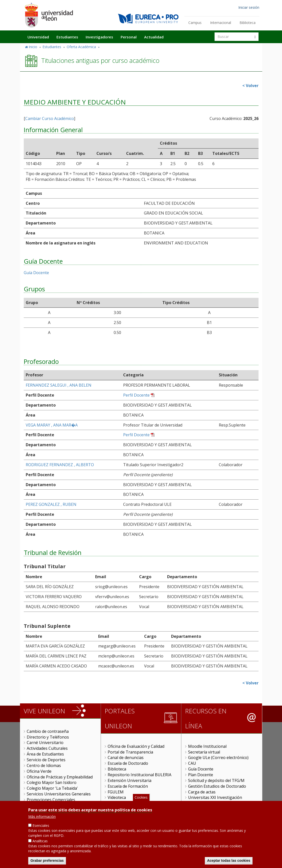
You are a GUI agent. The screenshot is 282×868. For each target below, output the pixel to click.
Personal (129, 37)
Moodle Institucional (207, 746)
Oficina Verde (39, 771)
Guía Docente (36, 273)
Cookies (141, 797)
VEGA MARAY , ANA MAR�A (52, 425)
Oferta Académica (81, 47)
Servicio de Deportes (46, 760)
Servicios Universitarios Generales (59, 794)
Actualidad (154, 37)
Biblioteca (248, 23)
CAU (192, 763)
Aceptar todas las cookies (229, 861)
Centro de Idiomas (44, 765)
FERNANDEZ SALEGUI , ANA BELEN (59, 385)
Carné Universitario (45, 743)
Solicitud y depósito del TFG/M (216, 780)
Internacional (221, 23)
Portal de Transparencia (130, 752)
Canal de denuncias (126, 758)
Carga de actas (202, 792)
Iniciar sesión (249, 7)
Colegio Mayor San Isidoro (52, 782)
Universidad (38, 37)
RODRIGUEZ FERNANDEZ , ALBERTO (60, 465)
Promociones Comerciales (51, 800)
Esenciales (41, 825)
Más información (42, 816)
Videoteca (117, 797)
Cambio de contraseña (48, 731)
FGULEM (116, 792)
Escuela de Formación (128, 786)
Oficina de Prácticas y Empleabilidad (60, 777)
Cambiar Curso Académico (50, 118)
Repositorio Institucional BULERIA (140, 775)
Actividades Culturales (47, 748)
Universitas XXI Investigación (215, 797)
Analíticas (40, 841)
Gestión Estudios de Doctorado (217, 786)
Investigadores (99, 37)
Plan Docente (201, 775)
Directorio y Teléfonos (48, 737)
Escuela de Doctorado (128, 763)
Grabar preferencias (47, 861)
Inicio (33, 47)
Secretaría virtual (204, 752)
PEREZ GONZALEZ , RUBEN (51, 504)
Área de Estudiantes (45, 754)
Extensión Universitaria (130, 780)
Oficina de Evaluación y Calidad (136, 746)
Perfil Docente (136, 395)
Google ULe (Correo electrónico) (218, 758)
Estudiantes (67, 37)
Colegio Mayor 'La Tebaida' (52, 788)
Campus (195, 23)
